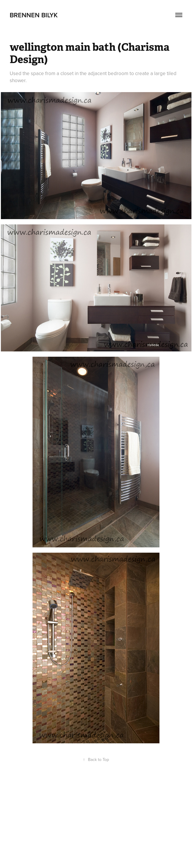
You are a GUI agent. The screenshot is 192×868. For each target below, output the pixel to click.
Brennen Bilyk (34, 15)
